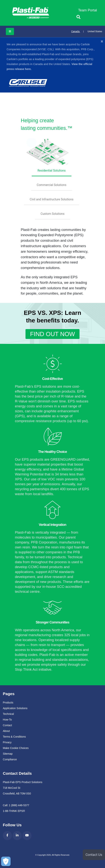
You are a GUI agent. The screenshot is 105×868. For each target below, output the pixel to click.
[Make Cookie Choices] (5, 861)
